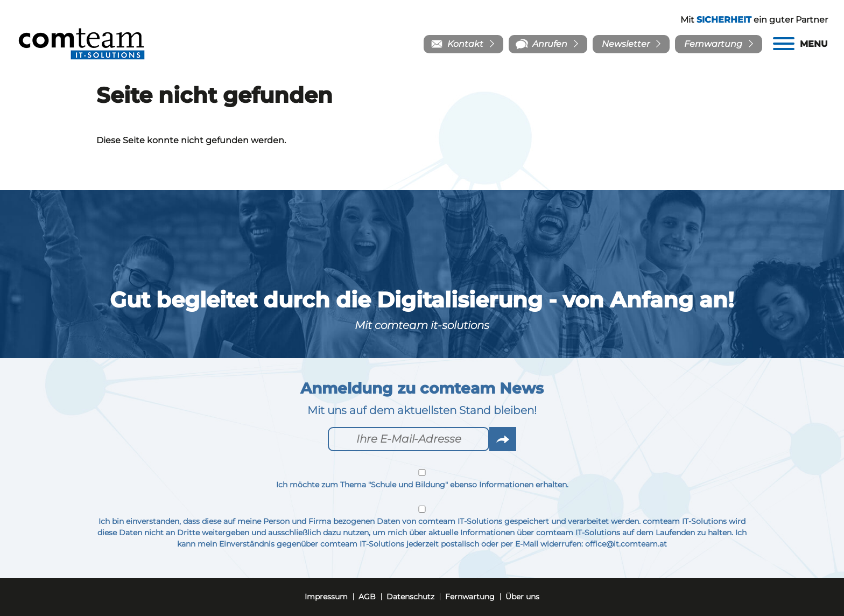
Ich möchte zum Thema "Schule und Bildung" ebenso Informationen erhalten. (422, 479)
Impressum (326, 597)
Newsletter (626, 44)
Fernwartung (713, 44)
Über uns (522, 597)
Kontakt (465, 44)
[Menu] (800, 44)
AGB (367, 597)
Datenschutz (410, 597)
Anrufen (550, 44)
